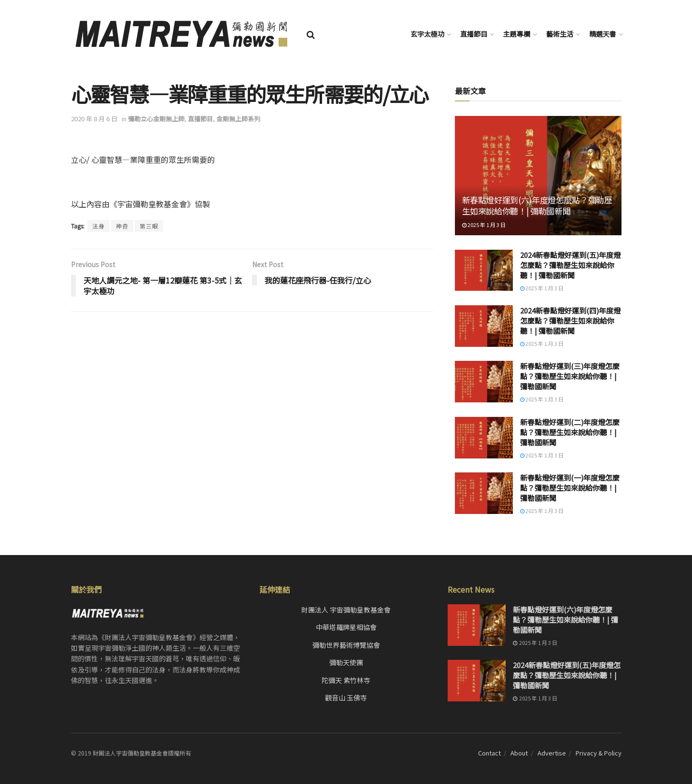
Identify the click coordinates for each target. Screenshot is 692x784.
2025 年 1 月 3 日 (484, 225)
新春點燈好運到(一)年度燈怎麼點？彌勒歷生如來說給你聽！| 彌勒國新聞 (570, 488)
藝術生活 (560, 34)
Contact (489, 753)
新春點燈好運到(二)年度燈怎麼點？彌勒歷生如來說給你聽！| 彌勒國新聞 (570, 432)
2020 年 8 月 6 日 (94, 119)
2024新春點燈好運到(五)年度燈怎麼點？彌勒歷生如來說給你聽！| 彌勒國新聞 (570, 265)
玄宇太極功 (427, 34)
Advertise (552, 753)
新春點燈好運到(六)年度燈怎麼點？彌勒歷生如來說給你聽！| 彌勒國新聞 (537, 206)
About (519, 753)
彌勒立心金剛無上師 (156, 119)
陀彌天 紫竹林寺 (346, 680)
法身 (99, 226)
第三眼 (149, 226)
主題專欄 (517, 34)
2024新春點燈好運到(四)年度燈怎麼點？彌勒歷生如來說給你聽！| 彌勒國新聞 (570, 321)
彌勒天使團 (346, 662)
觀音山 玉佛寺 (346, 698)
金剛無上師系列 (238, 119)
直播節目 (474, 34)
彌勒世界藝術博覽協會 (346, 645)
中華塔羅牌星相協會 (346, 627)
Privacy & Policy (599, 753)
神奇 (122, 226)
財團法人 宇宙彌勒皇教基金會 (346, 610)
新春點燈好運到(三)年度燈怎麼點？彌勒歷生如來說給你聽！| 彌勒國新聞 (570, 376)
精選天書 (603, 34)
